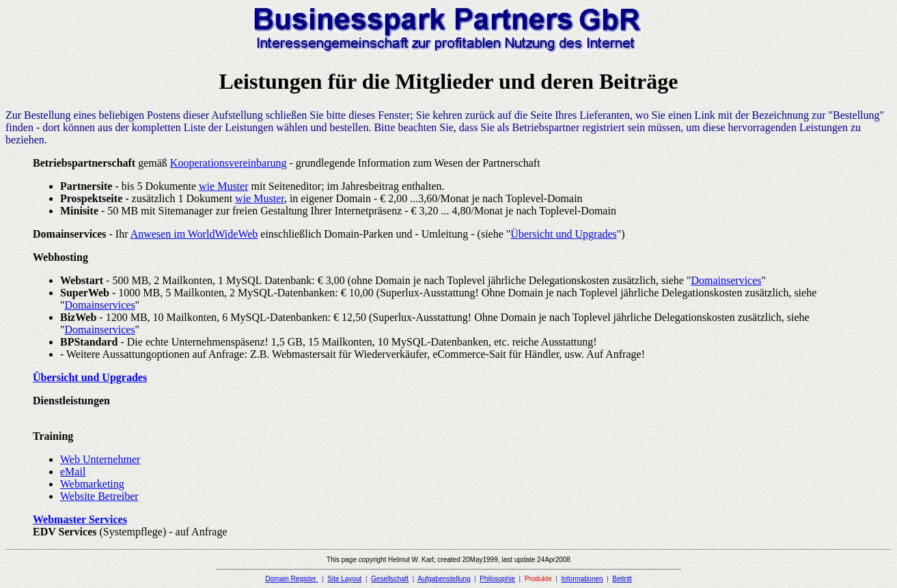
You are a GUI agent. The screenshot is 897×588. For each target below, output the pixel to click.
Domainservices (726, 280)
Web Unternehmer (100, 459)
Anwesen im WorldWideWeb (194, 234)
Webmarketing (92, 484)
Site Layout (344, 579)
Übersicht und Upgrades (564, 234)
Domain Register (291, 579)
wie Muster (223, 186)
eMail (73, 472)
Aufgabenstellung (444, 579)
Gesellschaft (390, 579)
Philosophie (497, 579)
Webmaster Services (80, 519)
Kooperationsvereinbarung (229, 163)
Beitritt (622, 579)
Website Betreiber (99, 496)
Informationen (582, 579)
